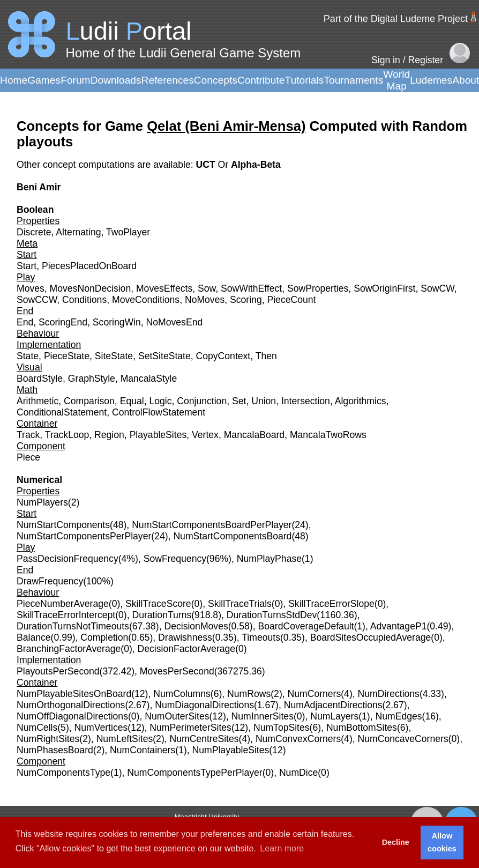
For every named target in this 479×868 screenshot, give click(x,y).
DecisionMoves (196, 626)
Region (109, 435)
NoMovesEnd (175, 322)
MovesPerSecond (177, 671)
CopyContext (223, 356)
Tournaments (353, 80)
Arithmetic (38, 401)
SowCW (437, 288)
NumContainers (143, 750)
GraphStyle (92, 379)
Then (266, 356)
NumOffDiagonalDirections (72, 716)
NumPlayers (42, 502)
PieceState (67, 356)
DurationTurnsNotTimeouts (73, 626)
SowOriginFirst (384, 288)
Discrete (34, 232)
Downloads (116, 80)
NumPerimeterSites (190, 728)
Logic (160, 401)
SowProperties (318, 288)
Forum (75, 80)
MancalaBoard (254, 435)
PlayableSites (158, 435)
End (25, 322)
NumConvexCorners (298, 739)
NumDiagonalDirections (204, 705)
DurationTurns (162, 615)
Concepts (216, 80)
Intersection (306, 401)
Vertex (205, 435)
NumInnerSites (263, 716)
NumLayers (334, 716)
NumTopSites (282, 728)
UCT (207, 165)
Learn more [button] (282, 848)
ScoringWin (117, 322)
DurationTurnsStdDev (272, 615)
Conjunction (202, 401)
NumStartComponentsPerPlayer (84, 536)
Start (27, 266)
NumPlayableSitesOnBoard (74, 694)
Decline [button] (396, 842)
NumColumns (182, 694)
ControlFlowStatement (159, 412)
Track (28, 435)
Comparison (89, 401)
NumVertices (101, 728)
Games (44, 80)
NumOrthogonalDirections (71, 705)
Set (239, 401)
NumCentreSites (204, 739)
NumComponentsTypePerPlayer (194, 773)
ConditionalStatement (62, 412)
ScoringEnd (63, 322)
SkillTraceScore (158, 604)
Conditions (84, 300)
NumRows (249, 694)
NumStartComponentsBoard (232, 536)
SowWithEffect (251, 288)
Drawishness (185, 637)
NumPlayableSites (231, 750)
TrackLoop (67, 435)
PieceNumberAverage (63, 604)
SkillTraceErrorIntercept (66, 615)
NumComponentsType (63, 773)
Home (14, 80)
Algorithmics (361, 401)
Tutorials (304, 80)
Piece (28, 457)
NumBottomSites (362, 728)
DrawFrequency (50, 581)
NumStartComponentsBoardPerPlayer (212, 525)
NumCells (37, 728)
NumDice (298, 773)
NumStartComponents (63, 525)
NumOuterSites (177, 716)
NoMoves (205, 300)
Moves (31, 288)
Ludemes (431, 80)
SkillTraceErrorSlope (331, 604)
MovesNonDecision (91, 288)
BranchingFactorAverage (69, 649)
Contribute (261, 80)
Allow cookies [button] (442, 842)
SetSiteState (164, 356)
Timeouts (261, 637)
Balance (34, 637)
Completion (104, 637)
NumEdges (399, 716)
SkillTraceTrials (240, 604)
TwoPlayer (128, 232)
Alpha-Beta (256, 165)
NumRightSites (48, 739)
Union (264, 401)
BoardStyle (40, 379)
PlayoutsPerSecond (58, 671)
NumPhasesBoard (55, 750)
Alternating (78, 232)
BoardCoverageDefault (306, 626)
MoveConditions (146, 300)
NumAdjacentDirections (333, 705)
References (168, 80)
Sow (207, 288)
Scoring (246, 300)
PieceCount (291, 300)
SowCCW (37, 300)
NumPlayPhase (269, 559)
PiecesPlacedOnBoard (89, 266)
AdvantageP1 (399, 626)
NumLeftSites (125, 739)
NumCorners (315, 694)
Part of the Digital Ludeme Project (396, 19)
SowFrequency (175, 559)
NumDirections (389, 694)
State (28, 356)
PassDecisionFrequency (68, 559)
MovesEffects (164, 288)
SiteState (114, 356)
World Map (396, 80)
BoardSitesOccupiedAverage (371, 637)
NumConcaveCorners (403, 739)
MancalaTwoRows (328, 435)
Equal (132, 401)
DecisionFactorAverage (187, 649)
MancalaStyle (149, 379)
